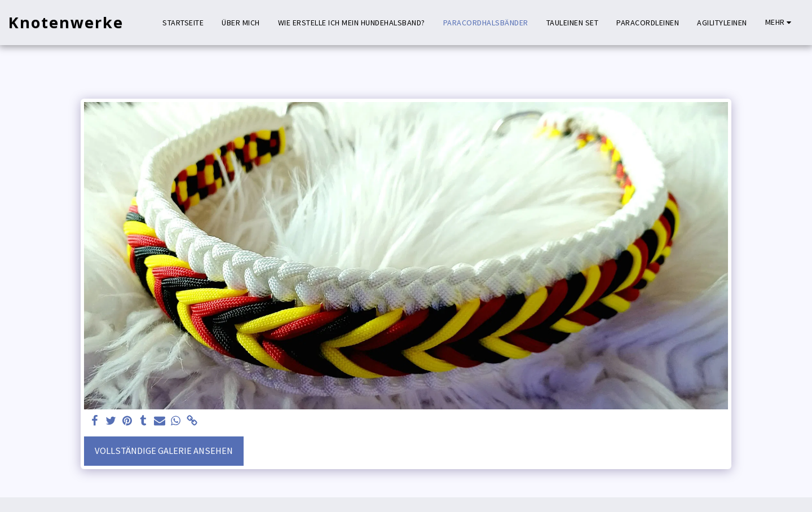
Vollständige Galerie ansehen (164, 451)
